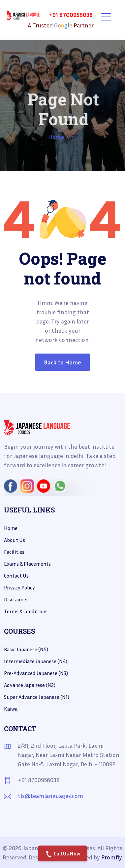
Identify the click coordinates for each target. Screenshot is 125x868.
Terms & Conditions (26, 611)
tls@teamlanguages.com (50, 796)
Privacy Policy (19, 587)
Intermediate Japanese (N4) (36, 661)
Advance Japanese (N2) (30, 685)
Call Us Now (63, 854)
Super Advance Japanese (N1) (37, 697)
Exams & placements (27, 564)
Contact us (16, 576)
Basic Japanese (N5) (26, 649)
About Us (15, 540)
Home (56, 137)
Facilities (14, 552)
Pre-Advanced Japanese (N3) (36, 673)
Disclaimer (16, 599)
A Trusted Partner (61, 25)
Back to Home (62, 362)
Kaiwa (11, 709)
